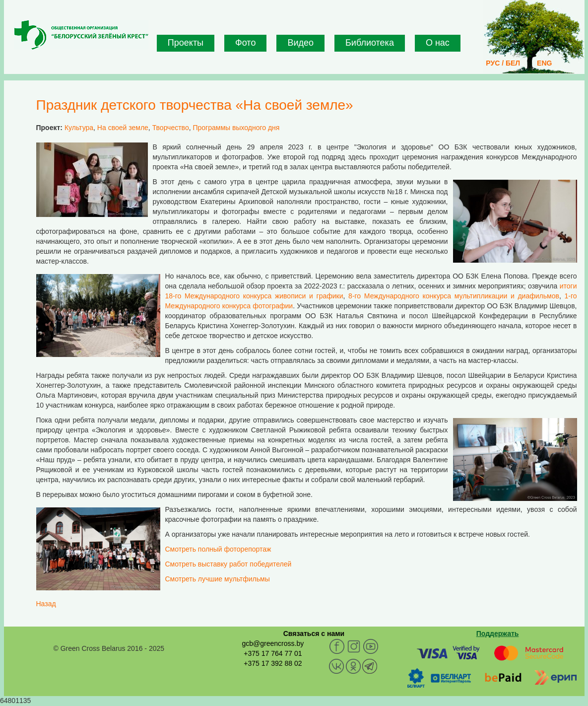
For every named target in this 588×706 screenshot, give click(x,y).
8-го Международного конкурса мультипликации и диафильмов (454, 296)
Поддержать (498, 634)
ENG (544, 63)
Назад (46, 604)
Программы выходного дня (236, 128)
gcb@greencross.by (273, 643)
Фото (245, 43)
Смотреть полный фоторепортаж (218, 549)
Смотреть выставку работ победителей (229, 564)
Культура (79, 128)
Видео (300, 43)
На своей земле (123, 128)
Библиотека (370, 43)
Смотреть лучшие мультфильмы (218, 579)
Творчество (171, 128)
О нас (438, 43)
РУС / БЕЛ (503, 63)
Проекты (186, 43)
